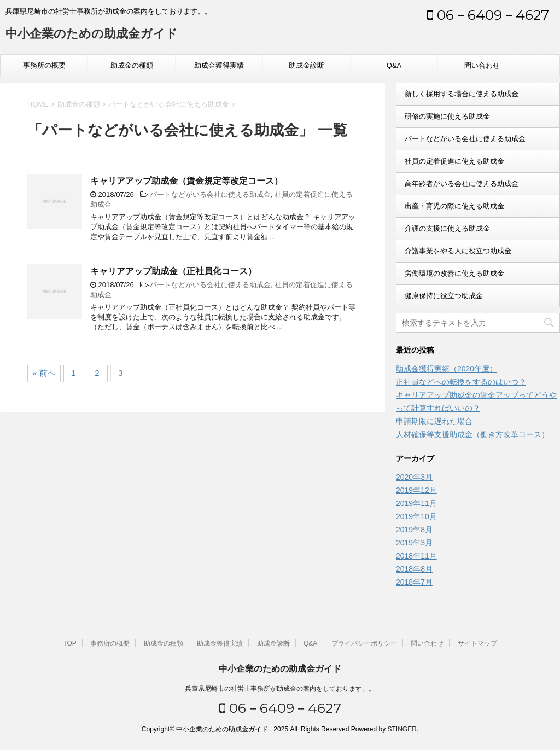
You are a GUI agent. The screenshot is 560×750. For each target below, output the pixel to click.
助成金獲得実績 (219, 65)
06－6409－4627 (488, 15)
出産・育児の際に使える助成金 (454, 206)
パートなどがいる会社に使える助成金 (210, 194)
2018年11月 (416, 556)
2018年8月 (414, 569)
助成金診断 (307, 65)
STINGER (402, 729)
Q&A (394, 65)
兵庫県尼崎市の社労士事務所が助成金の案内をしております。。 (280, 689)
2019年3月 (414, 543)
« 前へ (44, 373)
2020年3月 (414, 477)
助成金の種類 (132, 65)
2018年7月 (414, 582)
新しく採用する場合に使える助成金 (462, 94)
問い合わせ (482, 65)
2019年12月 (416, 490)
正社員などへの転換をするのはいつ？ (461, 382)
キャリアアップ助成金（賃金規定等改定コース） (186, 181)
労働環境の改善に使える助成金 (454, 273)
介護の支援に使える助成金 (447, 228)
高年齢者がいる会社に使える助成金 (462, 184)
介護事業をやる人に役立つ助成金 (458, 251)
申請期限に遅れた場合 (434, 421)
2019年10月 (416, 516)
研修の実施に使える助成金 (447, 116)
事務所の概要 (44, 65)
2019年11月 (416, 503)
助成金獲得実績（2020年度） (447, 369)
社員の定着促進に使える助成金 (454, 161)
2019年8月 (414, 530)
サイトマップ (477, 643)
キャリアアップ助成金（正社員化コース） (173, 271)
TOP (69, 643)
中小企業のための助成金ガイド (92, 35)
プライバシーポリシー (364, 643)
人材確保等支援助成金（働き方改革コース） (472, 434)
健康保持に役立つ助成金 (444, 296)
